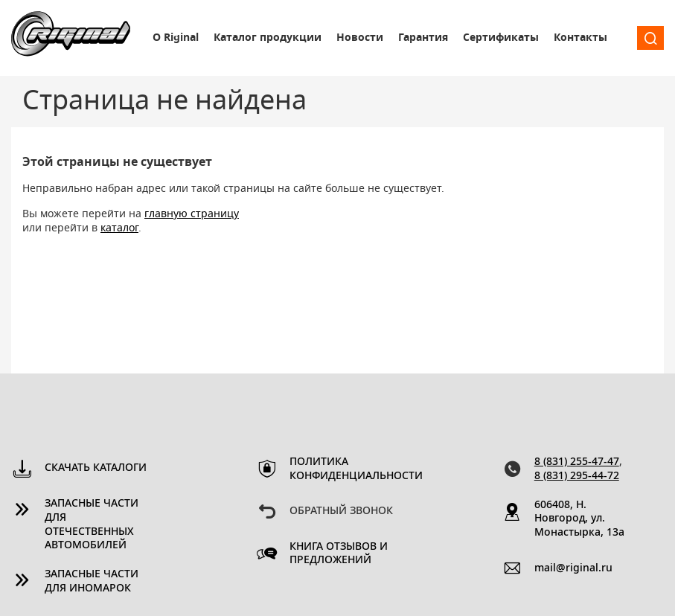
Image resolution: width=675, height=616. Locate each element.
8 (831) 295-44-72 (577, 476)
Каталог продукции (268, 38)
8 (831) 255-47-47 (577, 462)
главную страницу (192, 214)
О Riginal (176, 38)
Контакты (580, 38)
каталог (119, 228)
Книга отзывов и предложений (339, 554)
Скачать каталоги (96, 468)
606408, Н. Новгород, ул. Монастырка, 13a (579, 519)
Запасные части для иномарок (92, 581)
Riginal (71, 38)
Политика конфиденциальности (343, 469)
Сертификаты (501, 38)
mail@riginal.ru (573, 568)
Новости (360, 38)
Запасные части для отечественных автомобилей (92, 525)
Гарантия (423, 38)
